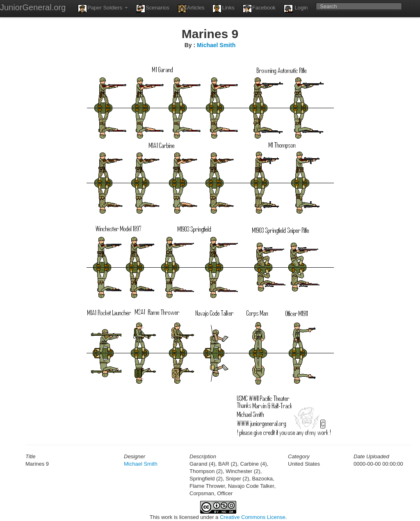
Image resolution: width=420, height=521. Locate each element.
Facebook (259, 9)
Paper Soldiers (103, 9)
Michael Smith (216, 45)
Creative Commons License (253, 517)
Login (296, 9)
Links (223, 9)
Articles (191, 9)
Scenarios (153, 9)
